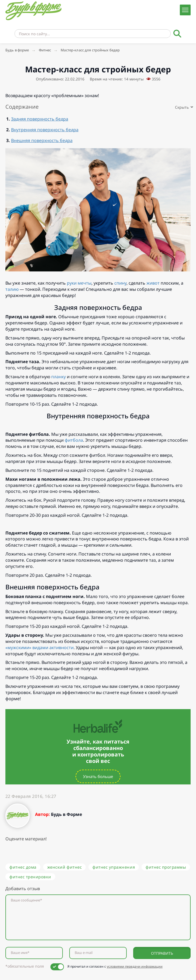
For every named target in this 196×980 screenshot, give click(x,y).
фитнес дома (23, 867)
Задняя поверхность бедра (40, 119)
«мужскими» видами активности (39, 648)
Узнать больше (98, 776)
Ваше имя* (20, 953)
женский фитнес (64, 867)
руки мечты (79, 283)
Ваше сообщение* (26, 900)
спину (120, 283)
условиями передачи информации (135, 966)
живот (153, 283)
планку (59, 377)
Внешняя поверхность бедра (42, 140)
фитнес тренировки (30, 877)
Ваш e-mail (84, 953)
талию (12, 289)
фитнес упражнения (114, 867)
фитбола (74, 440)
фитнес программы (166, 867)
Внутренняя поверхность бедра (45, 130)
